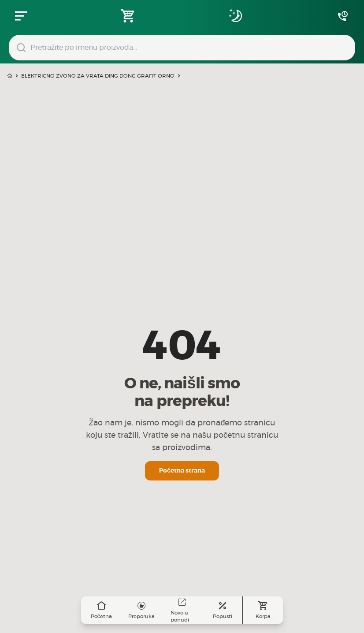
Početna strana (182, 471)
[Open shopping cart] (128, 16)
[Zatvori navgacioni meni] (21, 16)
